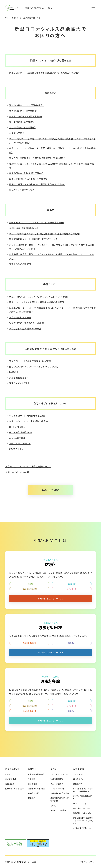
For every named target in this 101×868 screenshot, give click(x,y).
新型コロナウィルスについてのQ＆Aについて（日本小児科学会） (39, 297)
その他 (53, 806)
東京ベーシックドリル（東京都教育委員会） (29, 421)
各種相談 (32, 769)
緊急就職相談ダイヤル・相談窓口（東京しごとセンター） (35, 239)
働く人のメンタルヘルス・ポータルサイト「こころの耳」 (34, 367)
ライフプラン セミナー (59, 774)
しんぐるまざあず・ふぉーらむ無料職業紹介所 (83, 790)
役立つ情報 (79, 769)
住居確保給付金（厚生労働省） (23, 111)
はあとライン (78, 779)
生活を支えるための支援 (17, 472)
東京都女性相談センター (21, 378)
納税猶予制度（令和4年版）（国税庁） (26, 173)
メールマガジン (79, 774)
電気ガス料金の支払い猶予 (22, 190)
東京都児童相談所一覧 (20, 317)
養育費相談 (72, 584)
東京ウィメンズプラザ (19, 383)
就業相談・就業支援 (30, 643)
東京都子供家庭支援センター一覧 (25, 328)
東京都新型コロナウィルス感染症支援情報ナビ (28, 466)
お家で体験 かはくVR (20, 443)
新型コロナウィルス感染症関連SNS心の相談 (30, 361)
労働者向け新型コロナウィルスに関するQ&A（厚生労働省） (37, 222)
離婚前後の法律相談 (30, 589)
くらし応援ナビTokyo (82, 828)
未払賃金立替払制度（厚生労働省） (26, 116)
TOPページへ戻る (50, 490)
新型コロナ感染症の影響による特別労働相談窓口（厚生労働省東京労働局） (45, 233)
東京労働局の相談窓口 (20, 264)
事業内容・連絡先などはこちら (51, 599)
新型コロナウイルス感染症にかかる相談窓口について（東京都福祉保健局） (44, 73)
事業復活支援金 (17, 133)
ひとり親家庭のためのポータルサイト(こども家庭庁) (83, 821)
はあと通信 (78, 784)
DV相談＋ (14, 372)
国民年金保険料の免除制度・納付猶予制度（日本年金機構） (37, 184)
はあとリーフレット (81, 804)
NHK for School (17, 427)
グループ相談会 (57, 784)
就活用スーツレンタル (82, 813)
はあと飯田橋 (11, 779)
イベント (54, 769)
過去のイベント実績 (58, 810)
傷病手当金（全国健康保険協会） (25, 228)
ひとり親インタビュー (82, 808)
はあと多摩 (10, 784)
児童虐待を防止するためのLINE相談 (27, 323)
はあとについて (12, 769)
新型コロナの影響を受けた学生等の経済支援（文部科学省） (37, 158)
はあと (8, 774)
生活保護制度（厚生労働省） (22, 127)
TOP (7, 18)
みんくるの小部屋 (17, 438)
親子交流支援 (72, 589)
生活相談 (30, 584)
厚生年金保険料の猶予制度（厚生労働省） (29, 179)
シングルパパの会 (57, 789)
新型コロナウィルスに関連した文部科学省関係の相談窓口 (37, 302)
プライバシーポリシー (88, 862)
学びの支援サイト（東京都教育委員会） (27, 416)
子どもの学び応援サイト (21, 432)
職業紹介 (72, 643)
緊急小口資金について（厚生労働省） (26, 105)
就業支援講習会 (57, 779)
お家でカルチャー (17, 449)
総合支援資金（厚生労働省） (22, 122)
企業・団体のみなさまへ (15, 789)
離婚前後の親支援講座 (60, 793)
